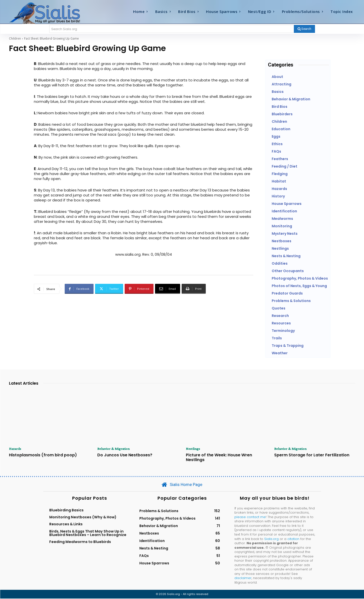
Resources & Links (66, 525)
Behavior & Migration (114, 449)
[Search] (304, 29)
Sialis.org (271, 539)
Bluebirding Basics (66, 510)
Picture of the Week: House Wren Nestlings (219, 458)
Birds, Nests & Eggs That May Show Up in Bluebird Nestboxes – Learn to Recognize (88, 533)
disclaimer (243, 578)
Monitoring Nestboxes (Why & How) (83, 518)
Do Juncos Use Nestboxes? (125, 455)
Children (15, 38)
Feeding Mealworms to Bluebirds (80, 542)
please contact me (250, 517)
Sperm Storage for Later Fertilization (312, 455)
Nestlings (194, 449)
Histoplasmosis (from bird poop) (43, 455)
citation (293, 539)
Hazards (16, 449)
